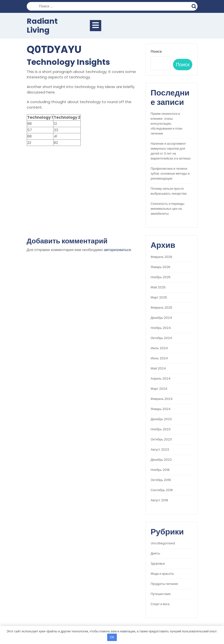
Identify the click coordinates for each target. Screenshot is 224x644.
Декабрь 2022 (161, 460)
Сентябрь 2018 (162, 490)
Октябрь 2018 (161, 480)
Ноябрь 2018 (160, 470)
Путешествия (161, 594)
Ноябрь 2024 (161, 328)
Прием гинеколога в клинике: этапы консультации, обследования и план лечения (167, 124)
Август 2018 (159, 500)
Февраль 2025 (162, 308)
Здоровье (158, 563)
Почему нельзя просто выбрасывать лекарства (169, 191)
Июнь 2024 (159, 358)
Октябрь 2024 (161, 338)
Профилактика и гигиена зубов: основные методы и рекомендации (170, 173)
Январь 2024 (161, 409)
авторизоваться (117, 250)
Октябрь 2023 (161, 439)
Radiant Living (42, 26)
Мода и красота (162, 574)
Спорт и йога (160, 604)
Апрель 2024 (161, 379)
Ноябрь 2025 (161, 277)
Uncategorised (163, 543)
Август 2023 (160, 449)
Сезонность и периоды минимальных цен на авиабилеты (168, 209)
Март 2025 (159, 297)
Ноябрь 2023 (161, 429)
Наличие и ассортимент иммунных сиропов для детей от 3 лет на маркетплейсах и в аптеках (171, 151)
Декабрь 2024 (162, 318)
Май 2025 (158, 287)
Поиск (195, 6)
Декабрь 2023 (161, 419)
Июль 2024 (159, 348)
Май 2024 (158, 368)
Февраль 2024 (162, 399)
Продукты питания (164, 584)
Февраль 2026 (162, 257)
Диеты (155, 553)
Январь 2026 (161, 267)
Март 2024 (159, 389)
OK (112, 637)
